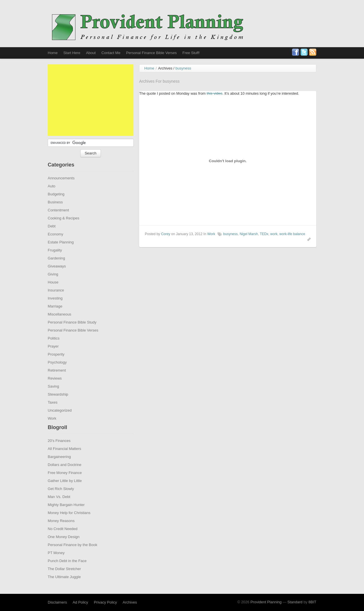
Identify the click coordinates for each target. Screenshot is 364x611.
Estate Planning (61, 252)
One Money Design (64, 547)
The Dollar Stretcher (64, 579)
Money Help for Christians (69, 523)
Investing (55, 308)
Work (52, 428)
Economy (55, 244)
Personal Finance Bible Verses (151, 53)
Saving (53, 396)
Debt (52, 236)
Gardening (56, 268)
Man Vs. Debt (59, 507)
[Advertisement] (91, 110)
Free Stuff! (191, 53)
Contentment (58, 220)
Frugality (55, 260)
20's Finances (59, 451)
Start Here (72, 53)
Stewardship (58, 404)
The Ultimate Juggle (64, 587)
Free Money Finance (65, 483)
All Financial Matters (64, 459)
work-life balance (292, 244)
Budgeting (56, 204)
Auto (52, 196)
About (91, 53)
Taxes (53, 412)
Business (55, 212)
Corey (166, 244)
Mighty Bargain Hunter (66, 515)
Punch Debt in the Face (67, 571)
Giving (53, 284)
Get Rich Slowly (61, 499)
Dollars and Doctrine (65, 475)
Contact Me (111, 53)
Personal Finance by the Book (72, 555)
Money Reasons (61, 531)
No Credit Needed (63, 539)
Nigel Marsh (249, 244)
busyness (230, 244)
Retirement (57, 380)
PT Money (56, 563)
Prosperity (56, 364)
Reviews (55, 388)
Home (53, 53)
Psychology (57, 372)
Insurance (56, 300)
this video (214, 103)
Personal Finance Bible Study (72, 332)
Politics (54, 348)
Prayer (53, 356)
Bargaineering (59, 467)
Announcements (61, 188)
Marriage (55, 316)
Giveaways (57, 276)
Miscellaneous (59, 324)
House (53, 292)
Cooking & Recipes (64, 228)
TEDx (264, 244)
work (274, 244)
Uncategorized (60, 420)
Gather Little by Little (65, 491)
